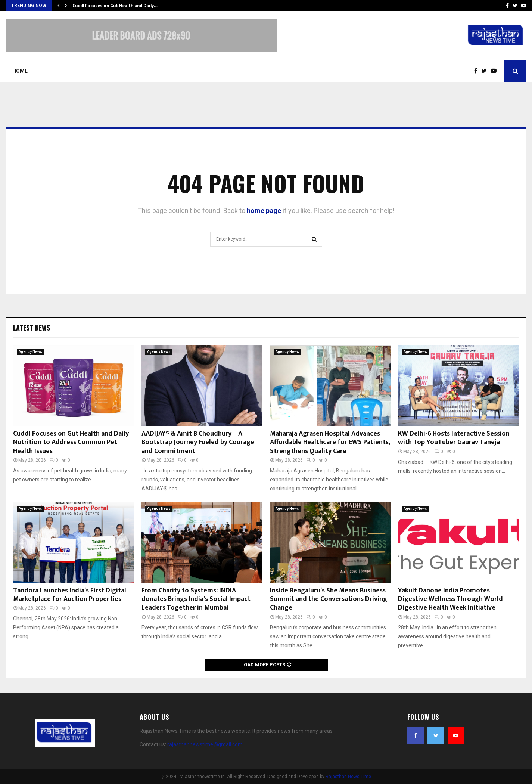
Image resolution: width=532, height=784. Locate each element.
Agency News (30, 352)
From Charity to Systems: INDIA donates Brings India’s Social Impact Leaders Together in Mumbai (196, 599)
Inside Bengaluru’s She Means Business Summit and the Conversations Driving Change (329, 599)
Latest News (32, 328)
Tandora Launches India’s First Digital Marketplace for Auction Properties (70, 595)
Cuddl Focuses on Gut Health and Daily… (115, 6)
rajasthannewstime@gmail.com (205, 744)
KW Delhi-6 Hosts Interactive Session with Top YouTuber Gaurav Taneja (454, 438)
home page (264, 210)
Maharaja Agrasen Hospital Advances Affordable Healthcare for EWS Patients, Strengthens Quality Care (330, 442)
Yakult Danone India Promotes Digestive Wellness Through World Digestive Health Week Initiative (450, 599)
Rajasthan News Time (348, 777)
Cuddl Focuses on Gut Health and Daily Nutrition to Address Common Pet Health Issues (71, 442)
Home (20, 71)
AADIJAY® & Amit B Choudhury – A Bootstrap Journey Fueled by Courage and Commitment (198, 442)
